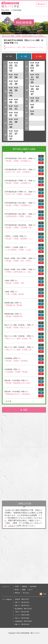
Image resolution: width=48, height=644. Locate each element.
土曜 (41, 160)
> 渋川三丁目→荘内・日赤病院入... (19, 172)
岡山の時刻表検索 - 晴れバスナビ (28, 633)
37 (11, 77)
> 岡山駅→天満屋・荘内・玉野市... (19, 261)
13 (11, 84)
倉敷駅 (24, 590)
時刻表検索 (33, 586)
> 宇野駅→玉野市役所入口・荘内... (19, 272)
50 (32, 71)
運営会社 (17, 593)
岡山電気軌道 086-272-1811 (23, 609)
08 (32, 65)
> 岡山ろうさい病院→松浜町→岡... (19, 339)
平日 (41, 156)
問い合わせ (26, 593)
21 (16, 65)
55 (32, 82)
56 (16, 77)
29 (37, 65)
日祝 (41, 163)
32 (37, 77)
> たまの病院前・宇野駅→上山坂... (19, 250)
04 (32, 114)
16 (32, 89)
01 (11, 109)
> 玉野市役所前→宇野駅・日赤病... (19, 216)
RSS (45, 594)
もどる (8, 401)
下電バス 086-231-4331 (22, 612)
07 (11, 134)
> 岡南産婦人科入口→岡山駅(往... (18, 394)
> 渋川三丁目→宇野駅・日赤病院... (19, 194)
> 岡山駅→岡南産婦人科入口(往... (18, 383)
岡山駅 (17, 590)
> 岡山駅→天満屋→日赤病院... (17, 361)
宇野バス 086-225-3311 (22, 602)
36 (16, 84)
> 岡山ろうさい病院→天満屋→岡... (19, 350)
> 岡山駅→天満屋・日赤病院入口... (19, 161)
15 (32, 101)
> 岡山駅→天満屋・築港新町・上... (19, 239)
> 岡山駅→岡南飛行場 (13, 316)
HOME (17, 586)
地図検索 (24, 586)
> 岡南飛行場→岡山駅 (13, 305)
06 (11, 90)
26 (16, 90)
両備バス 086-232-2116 (22, 624)
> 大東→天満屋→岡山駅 (14, 294)
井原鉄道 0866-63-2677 (22, 599)
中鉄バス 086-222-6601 (22, 618)
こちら (11, 526)
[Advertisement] (24, 474)
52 (11, 71)
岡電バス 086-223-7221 (22, 605)
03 (11, 65)
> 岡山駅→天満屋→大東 (14, 283)
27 (16, 134)
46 (11, 96)
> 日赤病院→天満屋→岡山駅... (17, 372)
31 (16, 102)
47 (11, 139)
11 (32, 77)
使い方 (31, 590)
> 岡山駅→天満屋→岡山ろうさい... (19, 327)
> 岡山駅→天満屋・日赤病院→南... (19, 227)
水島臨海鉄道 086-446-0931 (23, 621)
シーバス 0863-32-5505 (22, 615)
